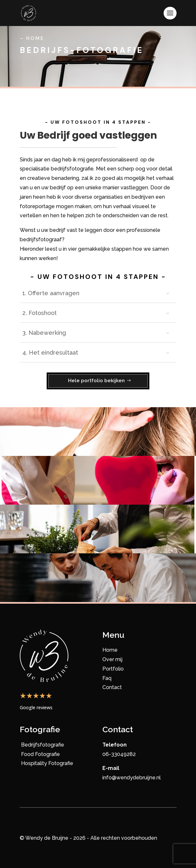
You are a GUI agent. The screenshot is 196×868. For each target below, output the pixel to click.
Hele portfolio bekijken (96, 381)
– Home (32, 38)
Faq (107, 678)
